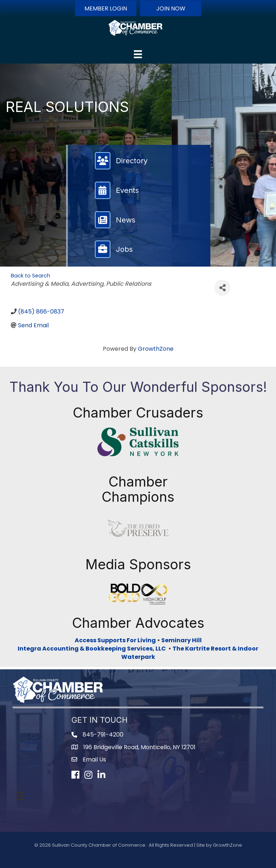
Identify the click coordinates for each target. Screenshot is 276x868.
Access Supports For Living (115, 640)
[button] (106, 8)
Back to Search (30, 276)
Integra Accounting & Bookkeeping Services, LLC (93, 649)
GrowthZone (156, 349)
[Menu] (138, 54)
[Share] (222, 288)
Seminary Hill (181, 640)
